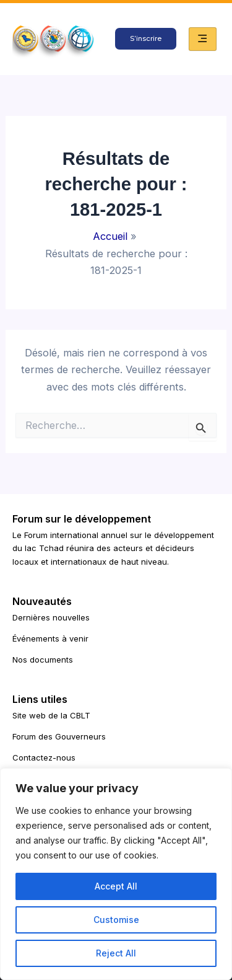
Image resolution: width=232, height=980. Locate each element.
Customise (116, 920)
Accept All (116, 886)
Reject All (116, 953)
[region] (116, 874)
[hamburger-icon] (203, 39)
